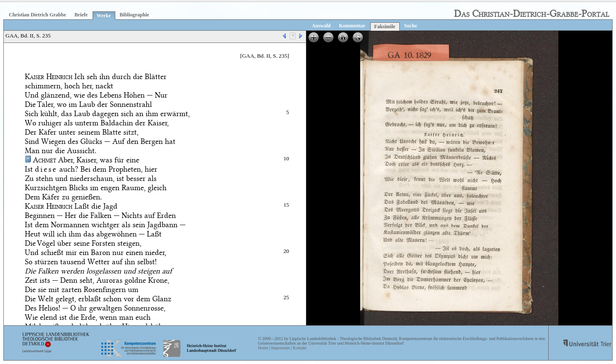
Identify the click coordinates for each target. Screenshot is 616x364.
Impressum (280, 348)
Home (263, 348)
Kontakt (300, 348)
